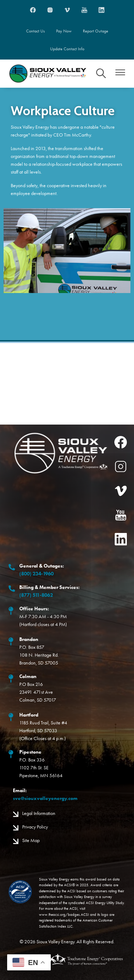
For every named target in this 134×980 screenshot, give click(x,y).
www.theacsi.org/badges (59, 915)
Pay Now (64, 31)
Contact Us (35, 31)
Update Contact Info (67, 49)
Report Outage (96, 31)
